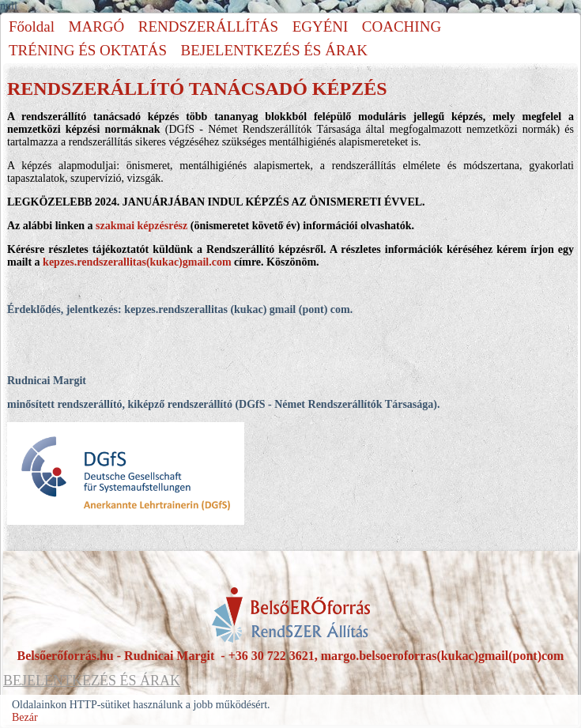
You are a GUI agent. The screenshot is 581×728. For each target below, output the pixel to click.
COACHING (402, 26)
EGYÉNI (321, 26)
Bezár (25, 717)
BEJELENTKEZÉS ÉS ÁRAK (274, 50)
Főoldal (32, 26)
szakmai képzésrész (141, 226)
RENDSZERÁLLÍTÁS (208, 26)
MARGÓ (97, 26)
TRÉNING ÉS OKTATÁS (88, 50)
